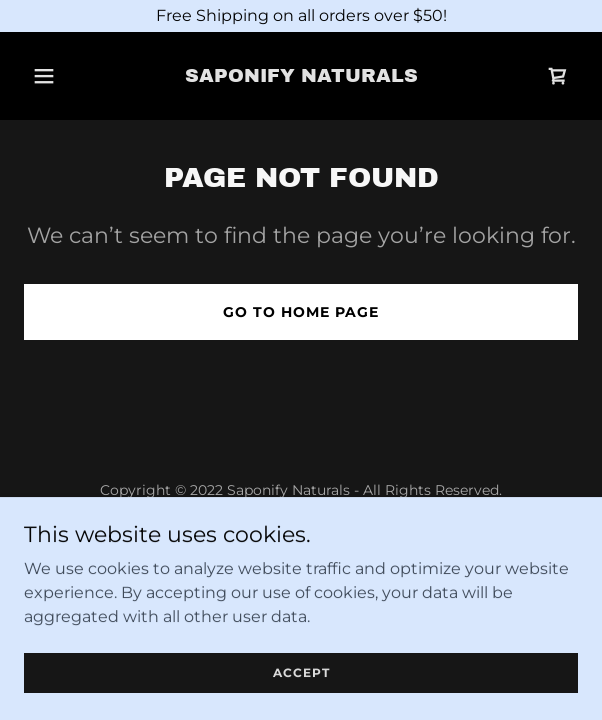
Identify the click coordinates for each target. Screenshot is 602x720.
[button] (47, 76)
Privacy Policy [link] (301, 538)
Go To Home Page (301, 312)
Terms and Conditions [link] (301, 565)
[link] (301, 76)
